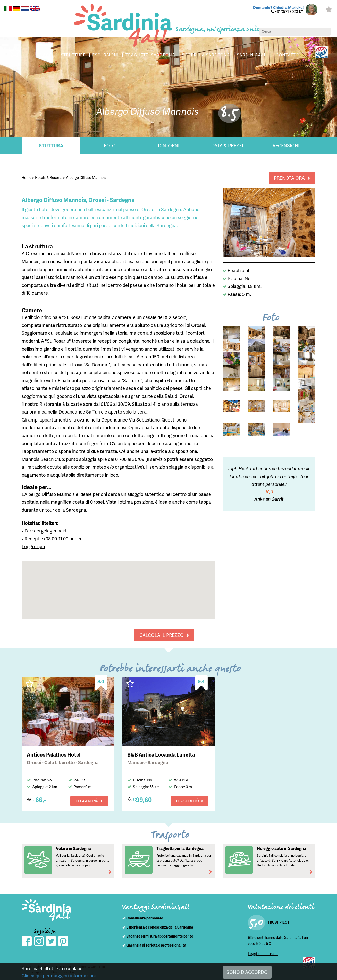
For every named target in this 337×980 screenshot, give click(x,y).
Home (27, 178)
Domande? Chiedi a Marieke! (278, 7)
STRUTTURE (73, 55)
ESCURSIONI (106, 55)
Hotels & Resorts (49, 178)
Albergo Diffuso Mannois (86, 178)
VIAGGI (46, 55)
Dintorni (169, 145)
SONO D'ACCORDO (247, 972)
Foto (110, 145)
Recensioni (286, 145)
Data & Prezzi (227, 145)
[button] (118, 585)
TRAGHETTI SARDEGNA (150, 55)
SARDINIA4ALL (253, 55)
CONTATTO (287, 55)
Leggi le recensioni (263, 954)
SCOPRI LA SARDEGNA (206, 55)
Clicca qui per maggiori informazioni (59, 975)
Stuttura (51, 145)
